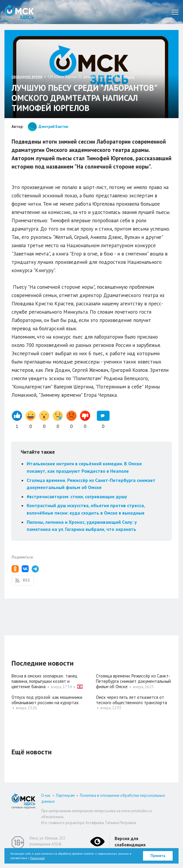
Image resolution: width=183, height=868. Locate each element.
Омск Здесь (19, 12)
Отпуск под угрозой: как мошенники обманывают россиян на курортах (47, 700)
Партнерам (65, 795)
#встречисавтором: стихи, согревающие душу (77, 496)
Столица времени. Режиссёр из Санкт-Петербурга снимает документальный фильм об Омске (133, 681)
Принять (158, 856)
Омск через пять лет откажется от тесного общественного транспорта (131, 700)
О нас (46, 795)
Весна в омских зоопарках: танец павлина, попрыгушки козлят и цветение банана (44, 681)
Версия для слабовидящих (130, 842)
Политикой (37, 858)
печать (129, 77)
